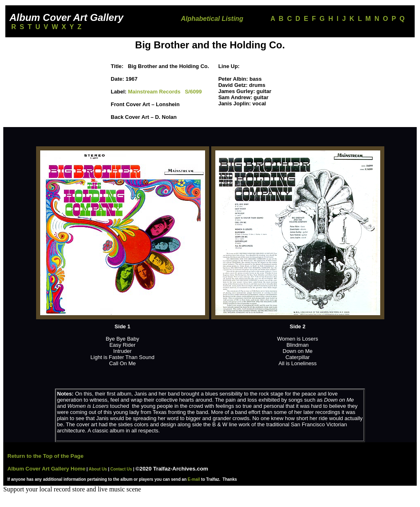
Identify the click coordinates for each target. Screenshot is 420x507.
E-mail (194, 479)
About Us (97, 469)
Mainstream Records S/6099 (165, 92)
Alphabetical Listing (212, 19)
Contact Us (121, 469)
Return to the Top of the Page (46, 456)
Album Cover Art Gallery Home (46, 469)
